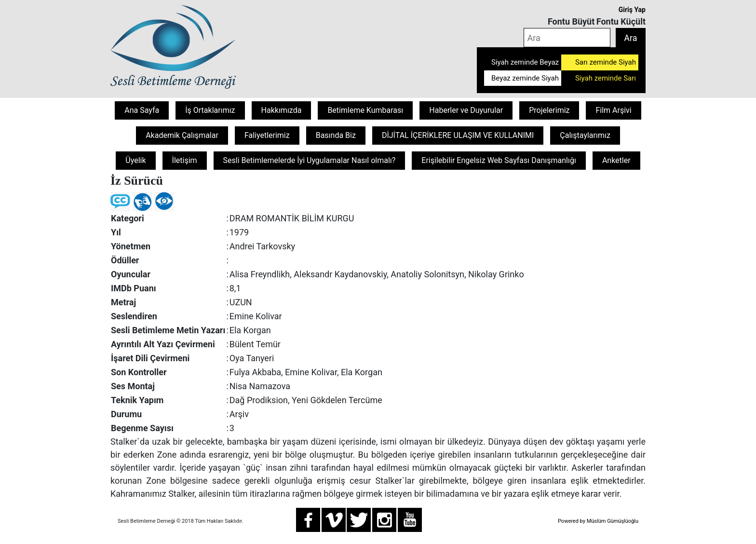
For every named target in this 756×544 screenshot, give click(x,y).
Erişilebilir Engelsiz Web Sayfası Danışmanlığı (499, 160)
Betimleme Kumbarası (365, 110)
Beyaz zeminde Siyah (525, 78)
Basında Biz (336, 135)
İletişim (185, 160)
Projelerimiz (549, 110)
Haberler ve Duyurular (466, 110)
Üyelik (135, 160)
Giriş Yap (632, 10)
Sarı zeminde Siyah (606, 62)
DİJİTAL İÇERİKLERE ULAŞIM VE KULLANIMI (458, 135)
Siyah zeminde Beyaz (525, 62)
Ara (630, 38)
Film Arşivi (613, 110)
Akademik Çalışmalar (182, 135)
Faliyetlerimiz (267, 135)
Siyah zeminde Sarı (606, 78)
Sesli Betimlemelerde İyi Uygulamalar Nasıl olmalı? (310, 160)
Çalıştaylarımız (585, 135)
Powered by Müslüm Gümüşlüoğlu (598, 521)
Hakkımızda (282, 110)
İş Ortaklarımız (210, 110)
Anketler (616, 160)
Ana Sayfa (142, 110)
